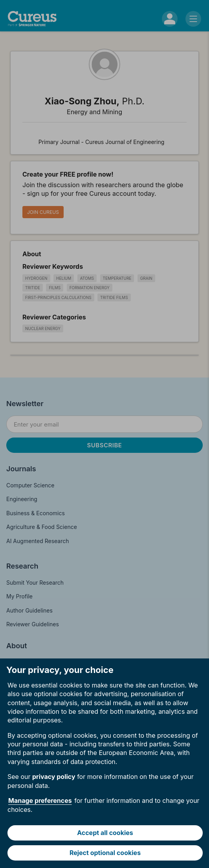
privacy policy (54, 777)
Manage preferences (40, 801)
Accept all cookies (105, 833)
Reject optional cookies (105, 853)
